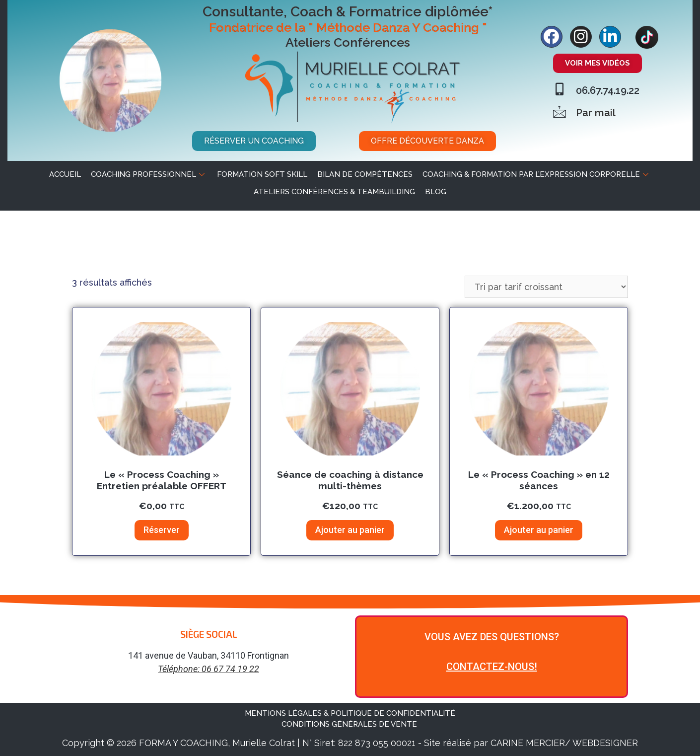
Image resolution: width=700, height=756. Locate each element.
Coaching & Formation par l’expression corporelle (537, 174)
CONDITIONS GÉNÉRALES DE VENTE (350, 724)
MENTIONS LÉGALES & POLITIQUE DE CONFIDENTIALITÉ (350, 713)
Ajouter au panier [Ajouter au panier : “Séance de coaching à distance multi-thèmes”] (350, 530)
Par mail (596, 113)
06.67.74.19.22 (608, 90)
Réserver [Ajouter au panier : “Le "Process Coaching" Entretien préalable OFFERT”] (162, 530)
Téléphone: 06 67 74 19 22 (209, 669)
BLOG (436, 192)
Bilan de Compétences (365, 174)
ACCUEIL (65, 174)
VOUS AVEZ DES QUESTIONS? (492, 637)
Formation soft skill (262, 174)
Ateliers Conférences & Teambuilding (334, 192)
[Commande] (546, 287)
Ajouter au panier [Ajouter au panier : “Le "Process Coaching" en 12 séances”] (539, 530)
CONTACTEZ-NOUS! (492, 667)
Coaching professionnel (149, 174)
